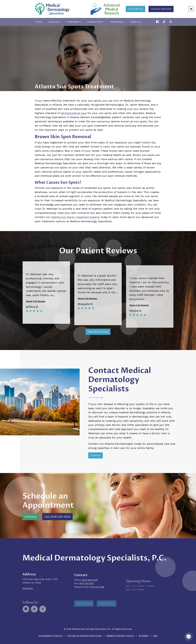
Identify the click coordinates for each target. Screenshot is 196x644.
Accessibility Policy (51, 636)
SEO (155, 636)
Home (39, 22)
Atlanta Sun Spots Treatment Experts (75, 217)
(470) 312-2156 (97, 599)
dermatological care (74, 113)
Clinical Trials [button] (96, 22)
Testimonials (117, 22)
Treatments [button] (74, 22)
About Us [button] (54, 22)
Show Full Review (36, 320)
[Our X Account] (164, 22)
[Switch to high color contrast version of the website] (191, 9)
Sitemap (144, 636)
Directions (28, 602)
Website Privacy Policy (120, 636)
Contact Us (136, 22)
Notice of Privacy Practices (85, 636)
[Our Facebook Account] (158, 22)
